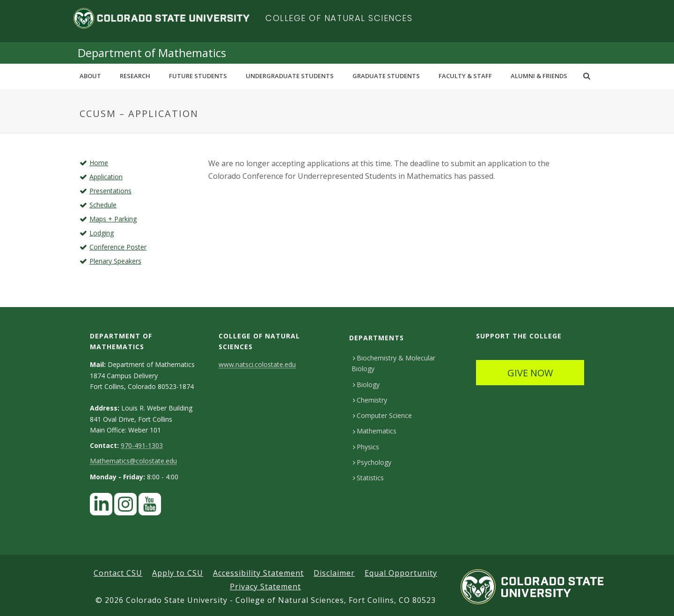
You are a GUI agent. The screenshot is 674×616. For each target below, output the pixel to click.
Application (106, 177)
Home (99, 163)
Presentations (110, 191)
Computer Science (382, 415)
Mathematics (375, 431)
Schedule (103, 205)
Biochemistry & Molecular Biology (393, 363)
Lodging (102, 233)
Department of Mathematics (152, 53)
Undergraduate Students (290, 76)
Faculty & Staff (465, 76)
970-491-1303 (142, 445)
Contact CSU (118, 573)
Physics (366, 447)
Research (135, 76)
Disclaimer (334, 573)
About (90, 76)
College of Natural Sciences (339, 18)
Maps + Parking (113, 219)
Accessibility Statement (258, 573)
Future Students (198, 76)
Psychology (372, 462)
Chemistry (370, 400)
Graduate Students (386, 76)
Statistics (368, 478)
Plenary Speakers (115, 261)
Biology (366, 385)
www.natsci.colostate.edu (257, 364)
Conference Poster (118, 247)
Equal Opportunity (401, 573)
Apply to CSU (178, 573)
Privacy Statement (265, 587)
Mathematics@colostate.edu (133, 461)
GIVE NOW (530, 373)
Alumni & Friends (539, 76)
